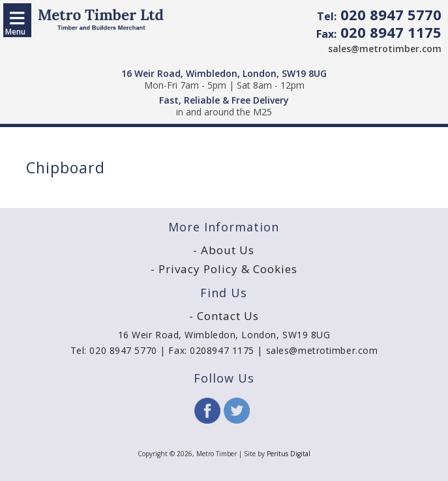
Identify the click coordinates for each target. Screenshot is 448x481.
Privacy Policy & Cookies (228, 269)
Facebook (207, 411)
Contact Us (228, 316)
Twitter (237, 411)
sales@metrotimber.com (385, 49)
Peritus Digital (289, 454)
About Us (228, 250)
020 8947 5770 (379, 14)
